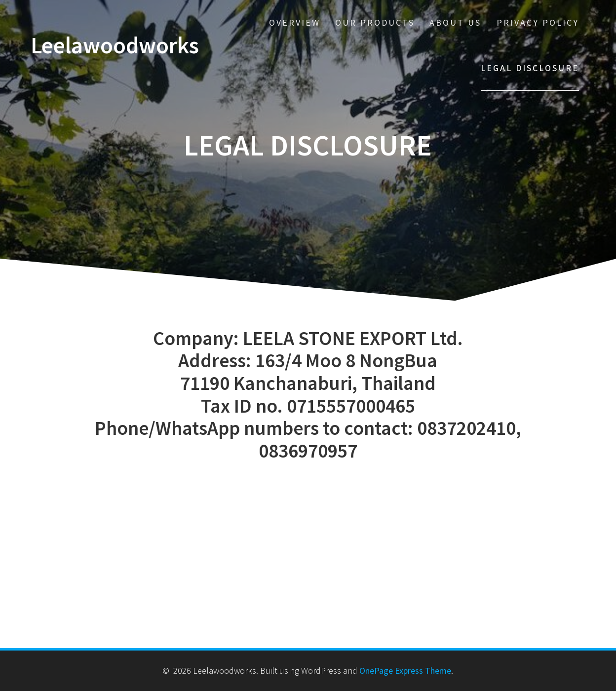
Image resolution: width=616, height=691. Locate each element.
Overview (295, 22)
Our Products (375, 22)
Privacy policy (538, 22)
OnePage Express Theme (405, 671)
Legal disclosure (530, 68)
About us (455, 22)
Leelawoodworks (115, 46)
